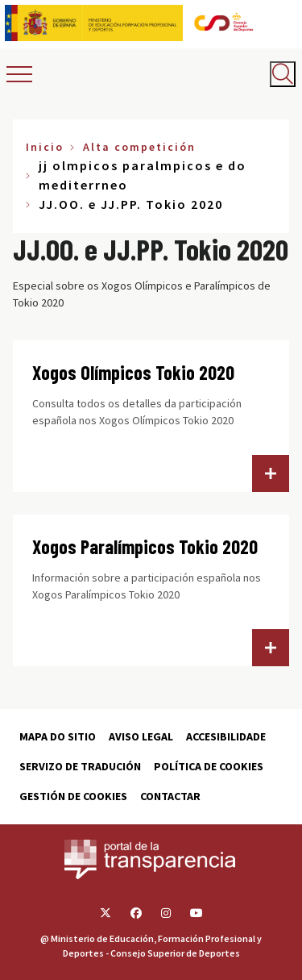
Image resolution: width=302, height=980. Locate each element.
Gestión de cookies (73, 796)
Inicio (45, 147)
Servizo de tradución (80, 766)
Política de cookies (209, 766)
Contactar (170, 796)
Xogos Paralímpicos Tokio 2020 (145, 546)
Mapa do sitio (58, 736)
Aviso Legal (141, 736)
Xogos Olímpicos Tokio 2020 (133, 372)
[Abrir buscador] (283, 74)
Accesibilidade (226, 736)
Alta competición (139, 147)
